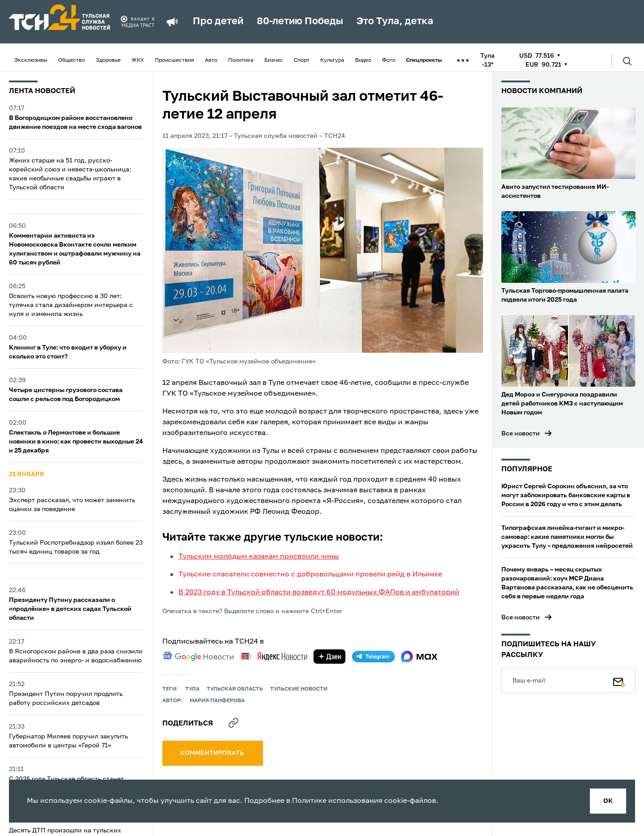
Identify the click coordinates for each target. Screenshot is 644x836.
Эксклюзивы (31, 60)
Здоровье (108, 60)
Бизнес (274, 60)
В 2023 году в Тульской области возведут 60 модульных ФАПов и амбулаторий (319, 593)
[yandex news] (274, 656)
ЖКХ (138, 60)
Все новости (521, 434)
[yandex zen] (330, 657)
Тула (192, 689)
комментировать (213, 753)
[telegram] (373, 657)
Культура (332, 60)
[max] (419, 657)
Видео (363, 60)
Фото (389, 60)
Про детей (218, 21)
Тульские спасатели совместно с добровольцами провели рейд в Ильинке (310, 575)
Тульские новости (299, 689)
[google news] (198, 657)
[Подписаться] (619, 680)
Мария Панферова (217, 701)
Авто (211, 60)
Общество (72, 60)
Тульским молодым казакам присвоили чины (259, 557)
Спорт (302, 60)
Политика (241, 60)
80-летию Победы (300, 21)
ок (608, 801)
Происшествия (174, 60)
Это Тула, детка (395, 21)
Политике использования (337, 801)
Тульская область (235, 689)
